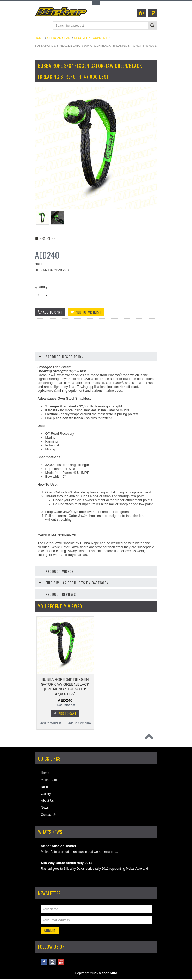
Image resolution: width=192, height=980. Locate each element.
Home (39, 38)
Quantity (41, 287)
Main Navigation (39, 26)
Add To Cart (68, 714)
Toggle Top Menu (96, 3)
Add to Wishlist (50, 724)
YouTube (61, 962)
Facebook (44, 962)
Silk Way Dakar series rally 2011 (67, 863)
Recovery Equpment (91, 38)
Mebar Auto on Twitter (59, 846)
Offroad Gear (59, 38)
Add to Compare (79, 724)
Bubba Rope (45, 238)
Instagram (53, 962)
